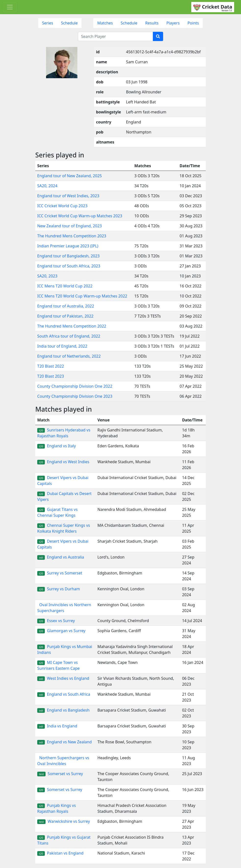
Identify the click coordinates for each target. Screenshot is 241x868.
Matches (105, 23)
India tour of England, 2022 (62, 346)
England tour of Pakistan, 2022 (65, 316)
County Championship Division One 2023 (75, 396)
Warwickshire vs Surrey (64, 821)
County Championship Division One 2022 (75, 386)
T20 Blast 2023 (51, 376)
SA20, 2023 (47, 276)
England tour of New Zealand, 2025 (70, 176)
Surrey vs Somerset (60, 573)
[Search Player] (115, 36)
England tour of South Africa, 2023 (69, 266)
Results (152, 23)
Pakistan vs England (60, 853)
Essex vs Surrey (56, 621)
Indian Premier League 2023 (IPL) (68, 246)
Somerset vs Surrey (60, 774)
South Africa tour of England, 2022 (69, 336)
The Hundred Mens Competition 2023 (72, 236)
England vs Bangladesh (63, 710)
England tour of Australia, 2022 (66, 306)
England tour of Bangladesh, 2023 (68, 256)
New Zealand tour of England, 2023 (70, 226)
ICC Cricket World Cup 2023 (62, 206)
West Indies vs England (63, 678)
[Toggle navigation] (10, 7)
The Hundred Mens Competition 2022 (72, 326)
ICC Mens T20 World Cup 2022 (65, 286)
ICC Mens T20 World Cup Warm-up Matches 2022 (82, 296)
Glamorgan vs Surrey (61, 631)
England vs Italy (57, 446)
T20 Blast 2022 (51, 366)
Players (173, 23)
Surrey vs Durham (59, 589)
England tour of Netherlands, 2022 (69, 356)
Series (48, 23)
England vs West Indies (63, 462)
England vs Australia (61, 557)
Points (193, 23)
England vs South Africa (64, 694)
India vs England (57, 726)
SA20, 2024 (47, 186)
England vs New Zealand (65, 742)
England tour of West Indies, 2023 (68, 196)
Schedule (69, 23)
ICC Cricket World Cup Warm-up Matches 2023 (80, 216)
